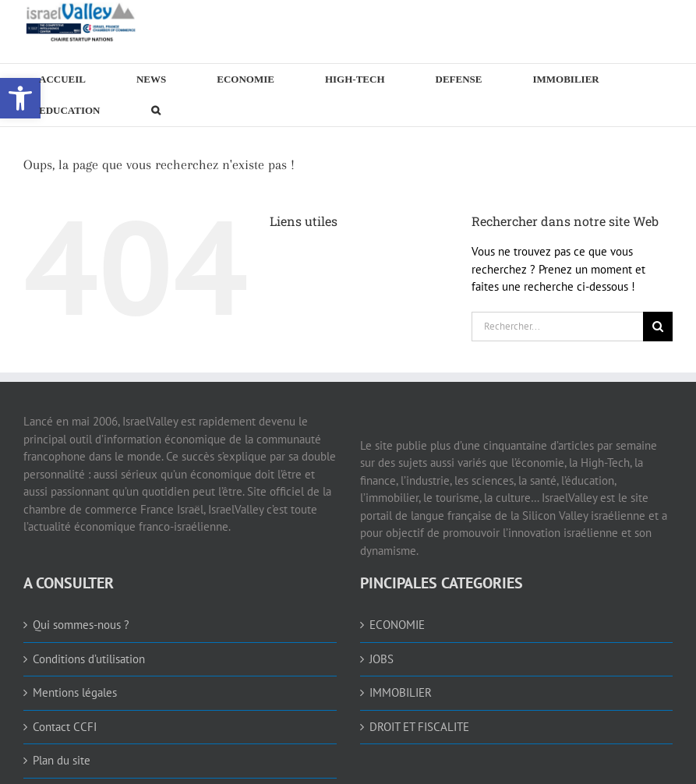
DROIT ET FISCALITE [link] (419, 727)
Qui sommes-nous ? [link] (81, 625)
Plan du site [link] (62, 760)
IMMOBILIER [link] (401, 692)
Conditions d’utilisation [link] (89, 659)
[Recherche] (658, 327)
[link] (82, 22)
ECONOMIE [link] (397, 625)
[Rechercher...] (557, 327)
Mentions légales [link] (75, 692)
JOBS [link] (382, 659)
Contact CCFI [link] (65, 727)
